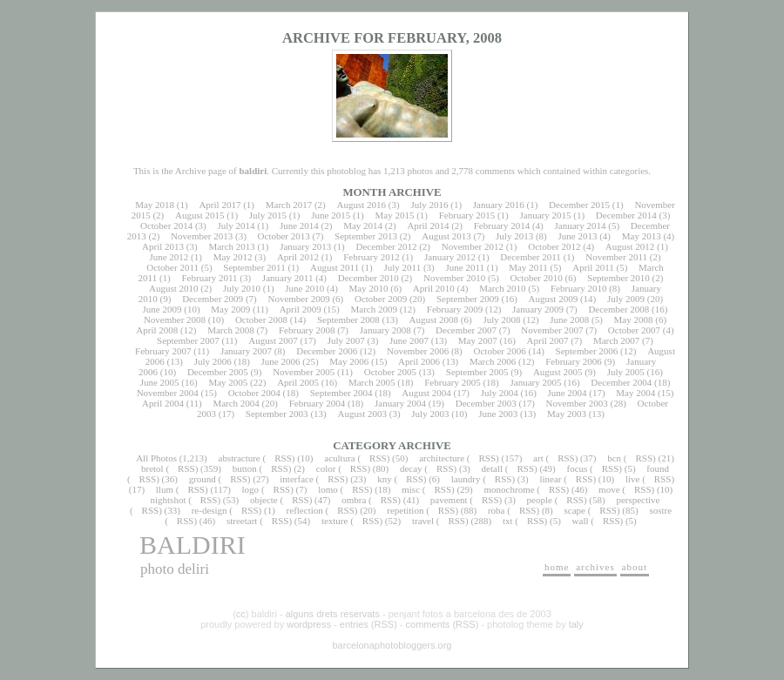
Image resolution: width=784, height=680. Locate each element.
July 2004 (500, 393)
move (609, 489)
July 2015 (268, 215)
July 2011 (402, 267)
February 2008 (307, 330)
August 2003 (362, 414)
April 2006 (419, 361)
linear (550, 479)
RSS (283, 458)
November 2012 (473, 246)
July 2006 (213, 361)
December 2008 (618, 309)
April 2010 (434, 288)
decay (411, 468)
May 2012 (233, 257)
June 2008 (569, 320)
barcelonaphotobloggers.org (392, 645)
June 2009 (162, 309)
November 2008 (175, 320)
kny (385, 479)
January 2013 (305, 246)
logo (251, 489)
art (538, 458)
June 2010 (304, 288)
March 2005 (372, 382)
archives (595, 567)
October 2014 (166, 226)
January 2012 (450, 257)
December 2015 (579, 205)
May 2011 (528, 267)
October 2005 (390, 372)
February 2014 (502, 226)
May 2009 (230, 309)
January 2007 (246, 351)
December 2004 (621, 382)
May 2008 (634, 320)
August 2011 (335, 267)
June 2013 (578, 236)
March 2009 (373, 309)
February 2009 (455, 309)
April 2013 (163, 246)
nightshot (168, 500)
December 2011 (531, 257)
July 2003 (430, 414)
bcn (614, 458)
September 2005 (477, 372)
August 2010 (174, 288)
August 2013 (446, 236)
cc (241, 614)
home (557, 567)
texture (335, 521)
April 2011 (593, 267)
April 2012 (298, 257)
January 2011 (288, 278)
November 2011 (616, 257)
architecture (442, 458)
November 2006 (418, 351)
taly (576, 624)
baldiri (193, 545)
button (245, 468)
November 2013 (202, 236)
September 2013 (366, 236)
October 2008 (261, 320)
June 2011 (466, 267)
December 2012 (386, 246)
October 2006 (500, 351)
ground (203, 479)
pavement (449, 500)
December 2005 (218, 372)
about (635, 567)
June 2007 (409, 340)
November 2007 (552, 330)
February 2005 (452, 382)
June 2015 (331, 215)
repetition (405, 510)
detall (492, 468)
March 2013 (231, 246)
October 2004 (254, 393)
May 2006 (349, 361)
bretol (152, 468)
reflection (305, 510)
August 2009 (554, 299)
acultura (339, 458)
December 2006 (327, 351)
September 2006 (587, 351)
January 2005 (536, 382)
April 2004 (163, 403)
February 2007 (163, 351)
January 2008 (385, 330)
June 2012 (169, 257)
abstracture (240, 458)
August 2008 (434, 320)
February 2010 (578, 288)
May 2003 (567, 414)
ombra (354, 500)
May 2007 (478, 340)
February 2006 (573, 361)
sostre (660, 510)
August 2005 (558, 372)
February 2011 (209, 278)
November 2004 (168, 393)
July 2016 (429, 205)
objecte (264, 500)
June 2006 (281, 361)
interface (296, 479)
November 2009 (298, 299)
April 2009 (301, 309)
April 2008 (157, 330)
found (658, 468)
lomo (328, 489)
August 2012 (630, 246)
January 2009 (538, 309)
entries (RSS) (368, 624)
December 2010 (368, 278)
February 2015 (467, 215)
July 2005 (626, 372)
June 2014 (299, 226)
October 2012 (554, 246)
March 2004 (236, 403)
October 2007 (634, 330)
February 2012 (371, 257)
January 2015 (546, 215)
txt (508, 521)
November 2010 (454, 278)
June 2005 (160, 382)
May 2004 (635, 393)
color (326, 468)
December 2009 (213, 299)
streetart (242, 521)
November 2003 (577, 403)
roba (497, 510)
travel (423, 521)
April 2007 (548, 340)
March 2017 (289, 205)
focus (578, 468)
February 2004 (317, 403)
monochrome (510, 489)
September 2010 (618, 278)
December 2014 (626, 215)
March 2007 (616, 340)
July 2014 (236, 226)
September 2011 (254, 267)
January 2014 (581, 226)
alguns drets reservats (333, 614)
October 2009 (381, 299)
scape (574, 510)
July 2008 (501, 320)
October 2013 (284, 236)
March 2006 (493, 361)
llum (165, 489)
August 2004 (426, 393)
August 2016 (362, 205)
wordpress (309, 624)
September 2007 (188, 340)
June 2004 (568, 393)
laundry (466, 479)
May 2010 (369, 288)
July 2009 (626, 299)
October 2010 (537, 278)
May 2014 (363, 226)
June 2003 (498, 414)
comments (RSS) (443, 624)
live (633, 479)
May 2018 (155, 205)
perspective (638, 500)
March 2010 (502, 288)
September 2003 (277, 414)
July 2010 (242, 288)
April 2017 (220, 205)
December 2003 (486, 403)
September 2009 (468, 299)
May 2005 (228, 382)
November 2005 (304, 372)
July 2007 (346, 340)
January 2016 (499, 205)
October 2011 (172, 267)
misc (411, 489)
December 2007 (466, 330)
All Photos (156, 458)
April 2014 (428, 226)
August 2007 (273, 340)
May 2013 (642, 236)
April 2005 (298, 382)
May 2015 (394, 215)
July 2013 (514, 236)
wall (581, 521)
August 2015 (200, 215)
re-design (210, 510)
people (540, 500)
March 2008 (230, 330)
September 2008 (348, 320)
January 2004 (400, 403)
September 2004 (341, 393)
